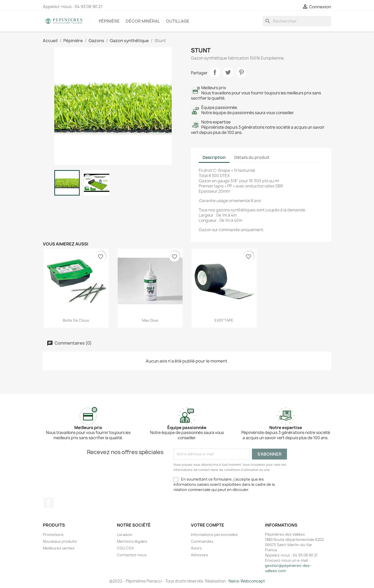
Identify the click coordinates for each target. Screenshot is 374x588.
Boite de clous (76, 320)
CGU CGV (125, 548)
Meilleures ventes (59, 548)
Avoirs (196, 548)
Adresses (199, 555)
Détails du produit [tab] (252, 157)
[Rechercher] (297, 21)
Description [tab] (214, 157)
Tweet (228, 72)
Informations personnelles (214, 535)
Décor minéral (143, 21)
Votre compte (208, 525)
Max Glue (150, 320)
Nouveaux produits (60, 541)
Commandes (202, 541)
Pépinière (109, 21)
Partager (215, 72)
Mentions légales (132, 541)
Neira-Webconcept (247, 581)
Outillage (178, 21)
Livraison (125, 535)
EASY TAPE (224, 320)
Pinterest (241, 72)
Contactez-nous (132, 555)
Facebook (49, 503)
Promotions (53, 535)
